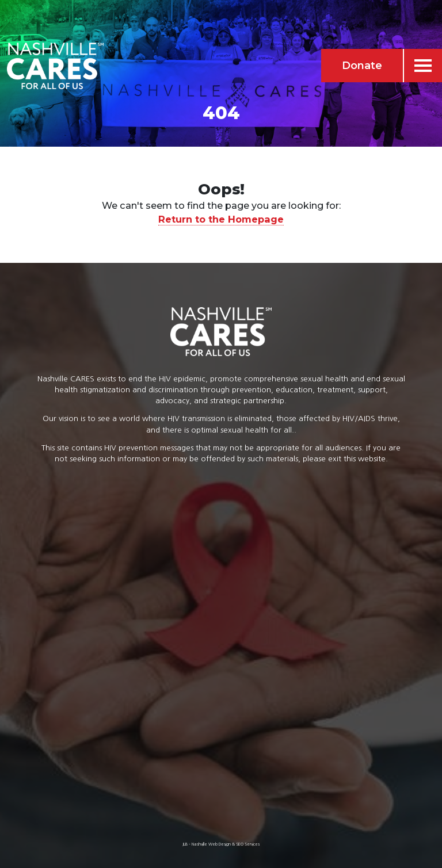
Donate (362, 66)
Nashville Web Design (211, 844)
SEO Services (248, 844)
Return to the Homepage (221, 219)
